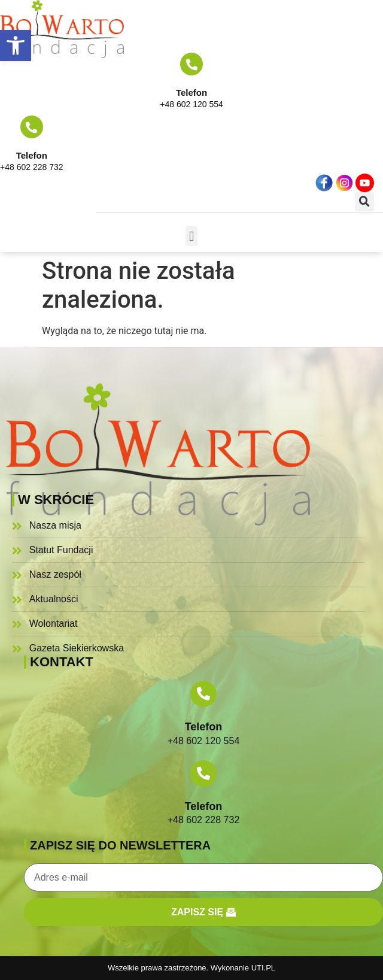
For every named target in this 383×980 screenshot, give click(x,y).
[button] (16, 45)
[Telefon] (191, 64)
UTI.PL (263, 968)
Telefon (191, 92)
